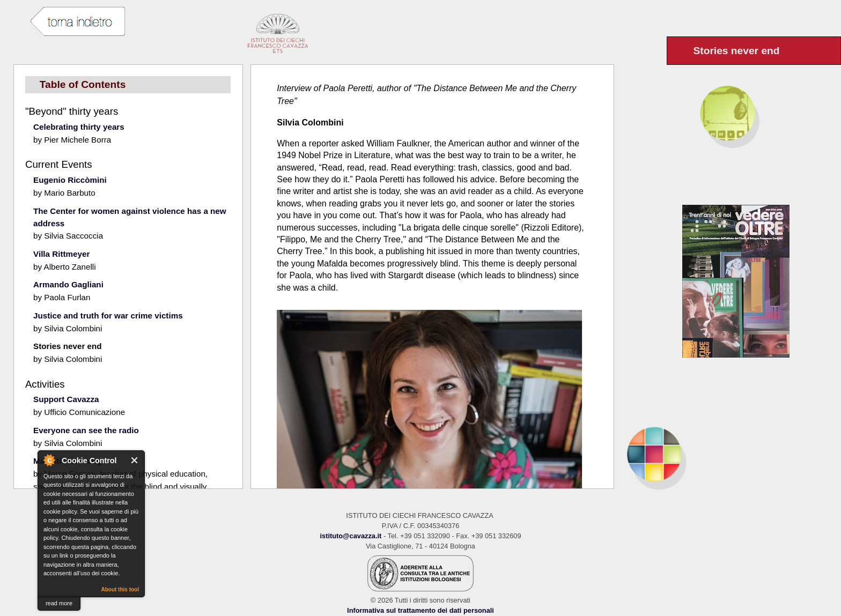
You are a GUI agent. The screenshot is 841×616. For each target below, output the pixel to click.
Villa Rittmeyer (61, 254)
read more (59, 603)
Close (135, 460)
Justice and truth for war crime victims (108, 316)
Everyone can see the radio (86, 430)
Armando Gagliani (68, 284)
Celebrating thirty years (79, 127)
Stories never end (67, 346)
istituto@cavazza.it (351, 536)
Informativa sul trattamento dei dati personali (420, 610)
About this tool (120, 589)
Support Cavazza (66, 399)
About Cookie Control (49, 460)
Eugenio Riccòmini (70, 180)
